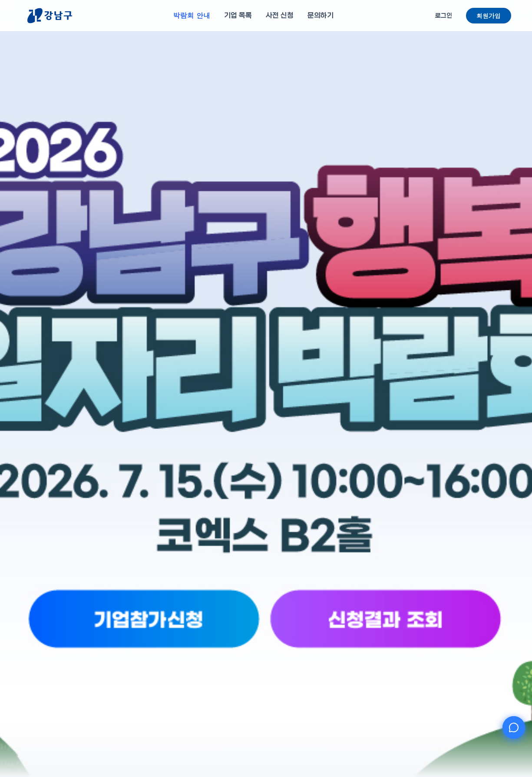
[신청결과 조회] (317, 651)
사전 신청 (280, 15)
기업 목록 (238, 15)
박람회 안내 (192, 15)
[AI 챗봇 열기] (514, 727)
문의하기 (321, 15)
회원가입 (489, 16)
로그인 (444, 16)
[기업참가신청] (215, 651)
